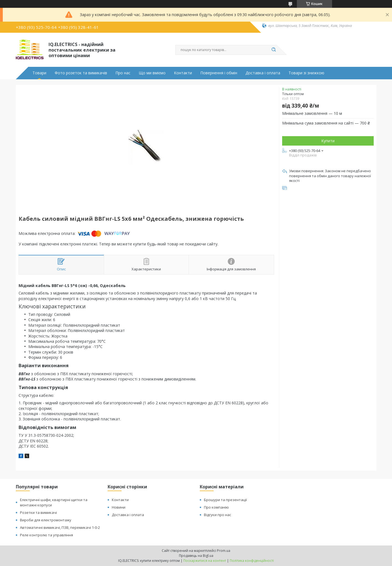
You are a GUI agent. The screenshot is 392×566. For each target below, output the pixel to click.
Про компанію (216, 507)
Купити (328, 141)
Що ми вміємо (152, 73)
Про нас (123, 73)
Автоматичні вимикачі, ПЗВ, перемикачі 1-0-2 (60, 527)
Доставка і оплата (263, 73)
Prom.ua (224, 551)
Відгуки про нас (218, 515)
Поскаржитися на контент (205, 561)
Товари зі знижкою (306, 73)
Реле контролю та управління (46, 535)
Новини (119, 507)
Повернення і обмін (219, 73)
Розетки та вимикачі (38, 512)
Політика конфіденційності (252, 561)
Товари (39, 73)
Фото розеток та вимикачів (81, 73)
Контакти (183, 73)
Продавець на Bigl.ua (196, 556)
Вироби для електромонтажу (46, 520)
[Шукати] (274, 50)
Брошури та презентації (225, 500)
